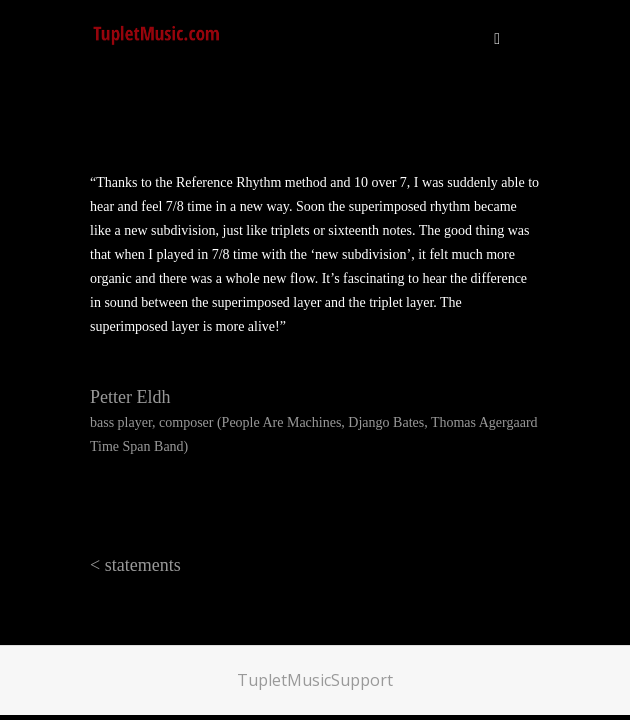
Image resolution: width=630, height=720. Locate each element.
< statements (135, 565)
